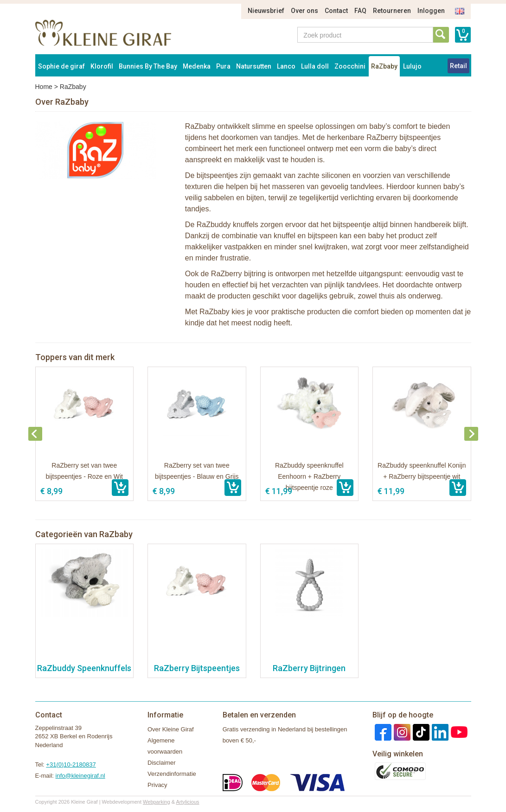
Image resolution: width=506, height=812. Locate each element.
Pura (223, 66)
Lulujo (412, 66)
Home (44, 87)
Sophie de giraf (61, 66)
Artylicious (187, 802)
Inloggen (431, 11)
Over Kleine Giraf (171, 729)
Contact (336, 11)
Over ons (304, 11)
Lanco (286, 66)
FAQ (360, 11)
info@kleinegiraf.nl (80, 776)
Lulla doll (315, 66)
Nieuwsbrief (266, 11)
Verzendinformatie (172, 774)
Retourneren (392, 11)
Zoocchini (350, 66)
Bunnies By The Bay (148, 66)
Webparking (157, 802)
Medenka (197, 66)
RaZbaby (384, 66)
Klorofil (102, 66)
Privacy (157, 785)
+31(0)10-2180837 (71, 764)
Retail (458, 66)
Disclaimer (162, 763)
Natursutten (254, 66)
